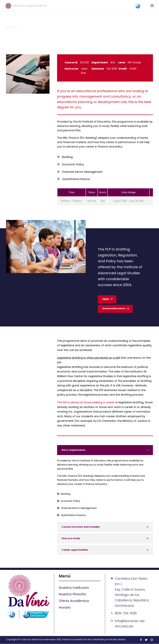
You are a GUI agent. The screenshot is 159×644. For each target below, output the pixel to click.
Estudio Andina (117, 640)
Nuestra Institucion (74, 588)
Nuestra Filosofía (72, 594)
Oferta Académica (74, 601)
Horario (65, 608)
